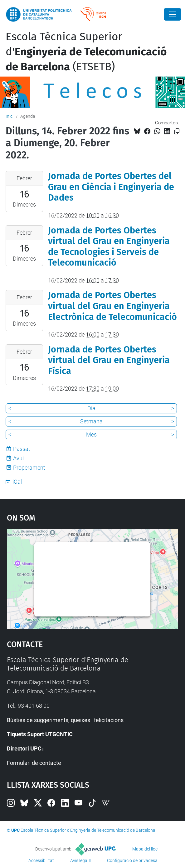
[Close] (173, 14)
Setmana (91, 421)
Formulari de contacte (34, 763)
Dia (91, 408)
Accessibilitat (41, 861)
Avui (18, 458)
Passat (22, 449)
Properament (29, 468)
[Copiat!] (177, 131)
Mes (91, 434)
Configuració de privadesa (132, 861)
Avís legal (79, 861)
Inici (10, 116)
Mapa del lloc (145, 849)
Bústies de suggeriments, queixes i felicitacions (65, 720)
